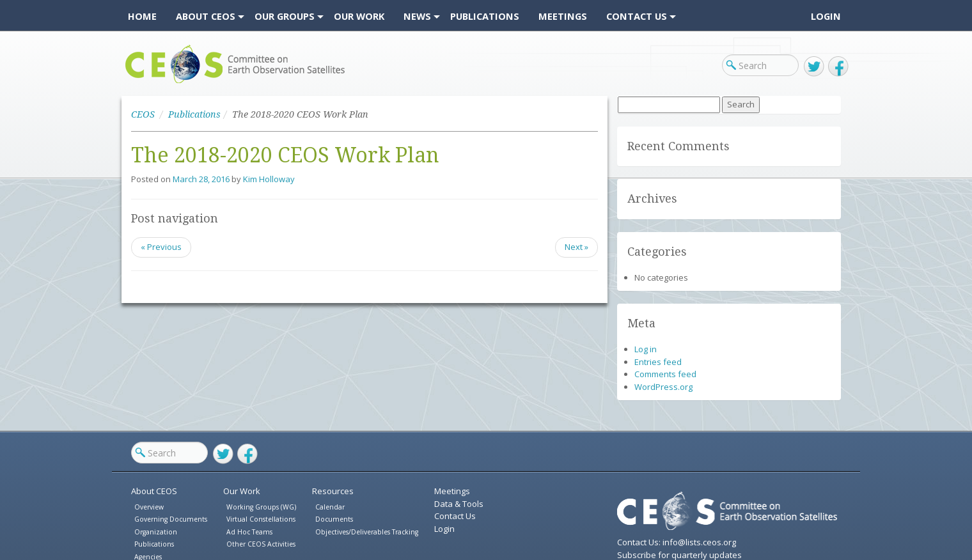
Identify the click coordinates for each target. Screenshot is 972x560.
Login (826, 16)
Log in (646, 349)
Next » (576, 247)
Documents (334, 519)
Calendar (330, 507)
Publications (194, 114)
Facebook (838, 66)
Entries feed (658, 362)
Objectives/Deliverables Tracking (367, 532)
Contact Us (455, 516)
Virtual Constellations (261, 519)
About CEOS (154, 491)
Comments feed (665, 374)
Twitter (814, 66)
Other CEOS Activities (261, 544)
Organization (156, 532)
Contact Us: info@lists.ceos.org (677, 542)
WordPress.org (663, 387)
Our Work (242, 491)
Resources (333, 491)
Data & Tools (459, 504)
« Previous (161, 247)
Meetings (452, 491)
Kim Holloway (269, 179)
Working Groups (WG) (261, 507)
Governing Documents (171, 519)
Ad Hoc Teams (249, 532)
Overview (149, 507)
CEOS (136, 83)
